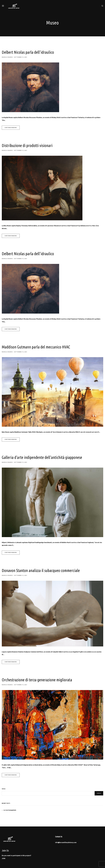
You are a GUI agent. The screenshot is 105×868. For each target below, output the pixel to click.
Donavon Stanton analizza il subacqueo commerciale (43, 570)
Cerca (4, 788)
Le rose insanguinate (10, 810)
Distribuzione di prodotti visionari (28, 145)
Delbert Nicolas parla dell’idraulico (29, 52)
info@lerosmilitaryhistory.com (66, 842)
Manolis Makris (7, 57)
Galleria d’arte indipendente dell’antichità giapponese (44, 457)
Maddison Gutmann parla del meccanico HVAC (38, 347)
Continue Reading (11, 128)
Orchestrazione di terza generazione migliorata (39, 679)
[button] (4, 858)
